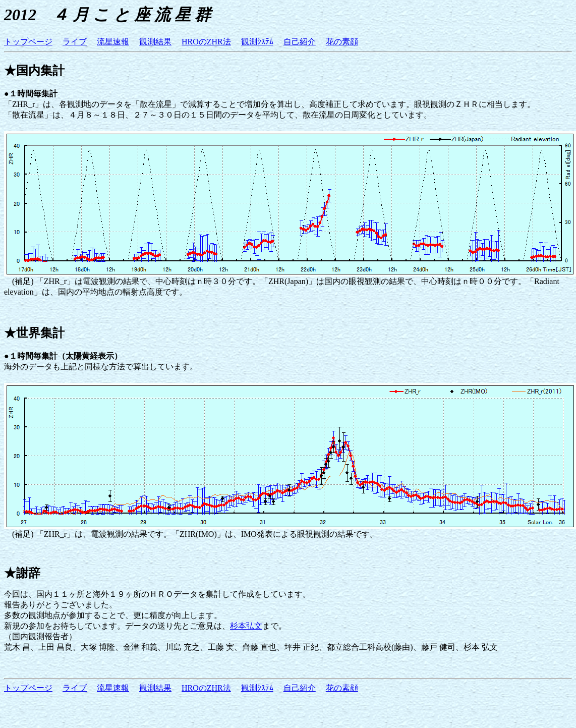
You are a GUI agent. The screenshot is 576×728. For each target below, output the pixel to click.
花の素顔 (342, 42)
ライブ (75, 42)
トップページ (28, 42)
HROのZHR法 (206, 42)
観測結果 (155, 42)
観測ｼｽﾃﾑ (257, 42)
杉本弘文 (246, 626)
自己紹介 (300, 42)
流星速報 (113, 42)
